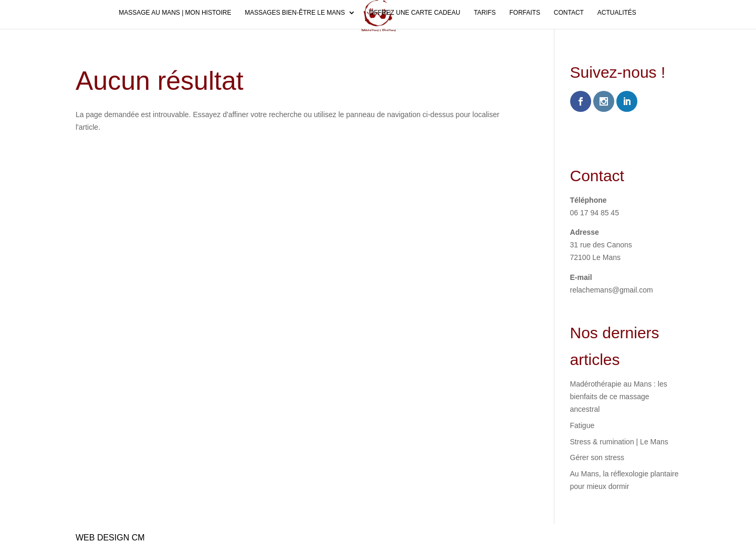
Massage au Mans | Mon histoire (175, 13)
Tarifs (485, 13)
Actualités (617, 13)
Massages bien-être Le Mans (295, 13)
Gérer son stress (597, 457)
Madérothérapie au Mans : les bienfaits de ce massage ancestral (619, 397)
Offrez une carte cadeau (415, 13)
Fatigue (582, 425)
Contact (569, 13)
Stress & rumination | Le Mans (619, 442)
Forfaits (525, 13)
